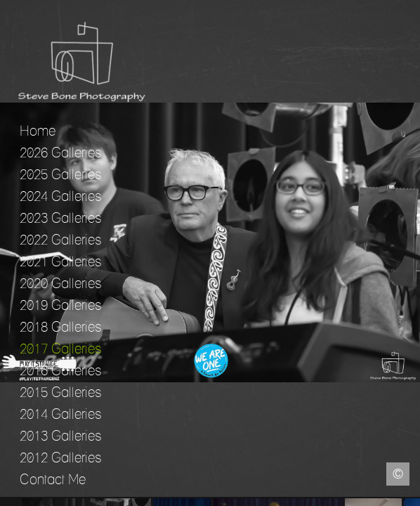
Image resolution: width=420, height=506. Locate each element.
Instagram (410, 496)
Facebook (10, 496)
